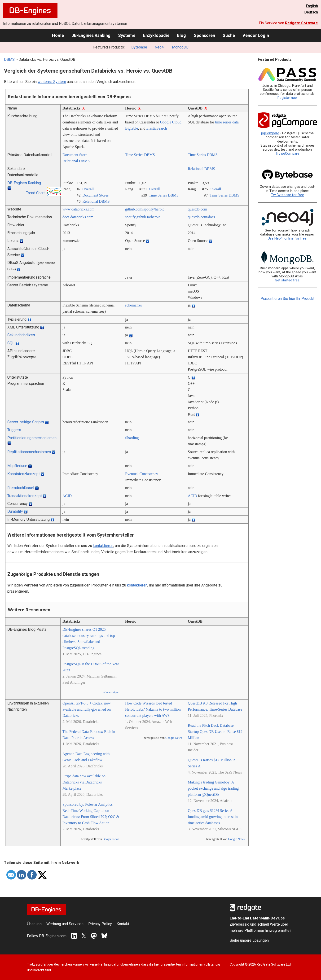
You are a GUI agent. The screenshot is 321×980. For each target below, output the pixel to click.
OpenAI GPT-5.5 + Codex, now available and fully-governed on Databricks (87, 709)
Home (58, 35)
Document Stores (95, 195)
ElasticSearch (156, 128)
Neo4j (160, 47)
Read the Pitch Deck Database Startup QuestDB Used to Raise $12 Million (215, 732)
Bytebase (139, 47)
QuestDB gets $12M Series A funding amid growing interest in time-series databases (213, 817)
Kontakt (123, 924)
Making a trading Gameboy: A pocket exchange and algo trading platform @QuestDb (213, 788)
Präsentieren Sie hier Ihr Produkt (287, 299)
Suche (229, 35)
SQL (11, 343)
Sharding (132, 438)
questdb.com (197, 209)
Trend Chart (35, 193)
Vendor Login (256, 35)
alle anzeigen (111, 692)
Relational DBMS (76, 161)
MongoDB (180, 47)
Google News (111, 839)
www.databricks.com (78, 209)
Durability (15, 511)
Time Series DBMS (140, 155)
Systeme (127, 35)
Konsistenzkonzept (24, 474)
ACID (67, 496)
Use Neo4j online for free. (288, 238)
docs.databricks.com (78, 217)
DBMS (9, 59)
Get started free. (288, 280)
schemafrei (133, 305)
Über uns (34, 924)
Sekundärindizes (21, 335)
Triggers (14, 430)
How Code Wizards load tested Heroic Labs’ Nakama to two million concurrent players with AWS (153, 709)
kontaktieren (103, 546)
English (312, 6)
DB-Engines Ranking (91, 35)
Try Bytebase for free (288, 195)
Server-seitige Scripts (26, 422)
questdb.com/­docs (201, 217)
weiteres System (52, 82)
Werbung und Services (65, 924)
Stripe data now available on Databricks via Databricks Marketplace (84, 782)
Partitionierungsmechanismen (32, 438)
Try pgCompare (287, 154)
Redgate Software (301, 23)
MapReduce (17, 466)
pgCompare (270, 133)
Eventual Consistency (142, 474)
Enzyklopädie (156, 35)
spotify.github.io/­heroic (143, 217)
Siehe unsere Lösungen (249, 940)
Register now (288, 98)
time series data (227, 122)
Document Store (75, 155)
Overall (88, 189)
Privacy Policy (100, 924)
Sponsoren (204, 35)
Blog (181, 35)
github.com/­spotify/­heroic (145, 209)
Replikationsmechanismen (29, 452)
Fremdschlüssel (21, 488)
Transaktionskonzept (25, 496)
